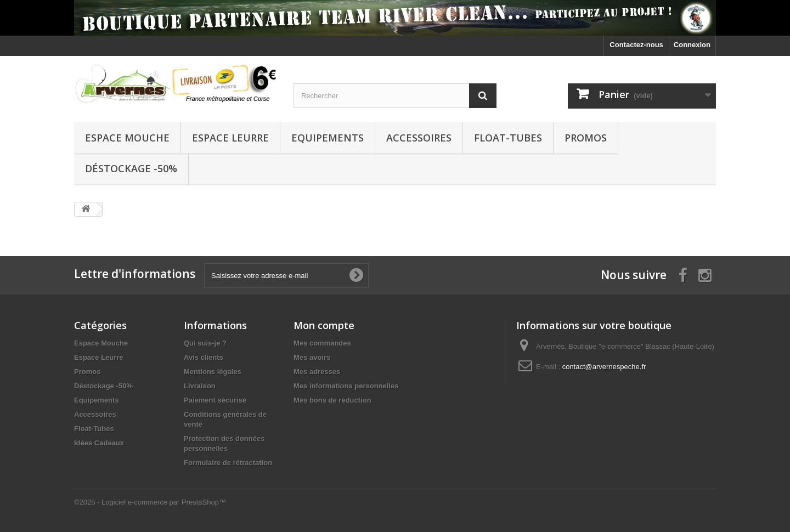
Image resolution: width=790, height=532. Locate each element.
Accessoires (419, 138)
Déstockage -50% (131, 168)
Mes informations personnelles (346, 386)
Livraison (200, 386)
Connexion (692, 45)
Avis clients (204, 357)
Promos (586, 138)
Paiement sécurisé (215, 400)
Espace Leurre (230, 138)
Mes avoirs (312, 357)
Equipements (328, 138)
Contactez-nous (636, 45)
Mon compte (324, 325)
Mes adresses (317, 372)
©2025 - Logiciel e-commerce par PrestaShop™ (150, 502)
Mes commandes (322, 343)
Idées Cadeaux (99, 443)
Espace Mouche (127, 138)
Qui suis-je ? (205, 343)
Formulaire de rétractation (228, 463)
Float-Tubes (508, 138)
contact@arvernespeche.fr (604, 367)
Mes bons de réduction (332, 400)
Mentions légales (213, 372)
